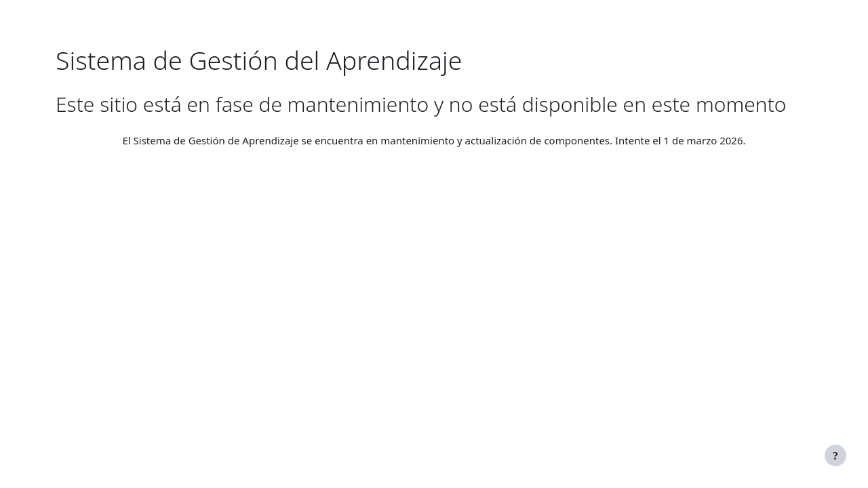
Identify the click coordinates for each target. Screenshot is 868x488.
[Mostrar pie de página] (835, 455)
